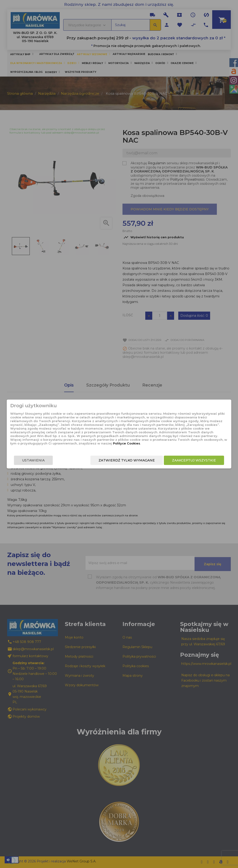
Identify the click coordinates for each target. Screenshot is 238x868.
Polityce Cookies (115, 443)
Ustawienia (32, 460)
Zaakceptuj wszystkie (195, 460)
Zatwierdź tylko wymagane (128, 460)
